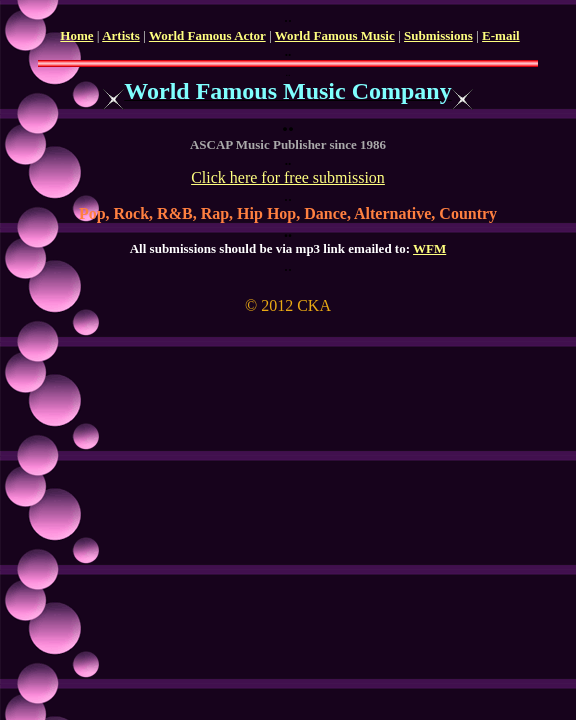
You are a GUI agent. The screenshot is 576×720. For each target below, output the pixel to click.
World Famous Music (335, 35)
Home (76, 35)
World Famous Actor (207, 35)
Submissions (438, 35)
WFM (429, 248)
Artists (121, 35)
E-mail (501, 35)
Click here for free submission (288, 177)
